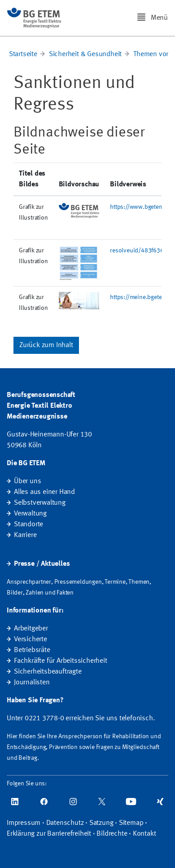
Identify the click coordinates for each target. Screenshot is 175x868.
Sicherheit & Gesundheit (85, 54)
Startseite (23, 54)
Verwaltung (30, 514)
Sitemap (131, 823)
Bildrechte (112, 834)
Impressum (24, 823)
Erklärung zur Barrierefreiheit (49, 834)
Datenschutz (65, 823)
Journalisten (32, 683)
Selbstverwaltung (40, 503)
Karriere (25, 535)
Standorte (28, 524)
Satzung (101, 823)
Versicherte (31, 639)
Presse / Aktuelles (42, 564)
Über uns (27, 481)
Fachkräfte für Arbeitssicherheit (61, 661)
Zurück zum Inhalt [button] (46, 345)
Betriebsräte (32, 650)
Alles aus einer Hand (44, 492)
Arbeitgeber (31, 629)
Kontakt (144, 834)
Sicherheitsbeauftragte (48, 672)
